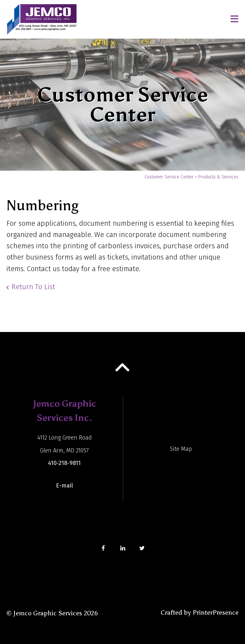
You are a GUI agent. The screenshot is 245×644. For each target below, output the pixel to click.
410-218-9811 (64, 463)
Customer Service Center (169, 177)
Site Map (181, 449)
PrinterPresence (216, 612)
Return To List (33, 287)
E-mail (65, 486)
